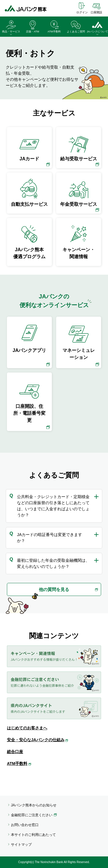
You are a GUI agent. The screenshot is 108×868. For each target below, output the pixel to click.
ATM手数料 (17, 764)
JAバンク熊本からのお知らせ (34, 805)
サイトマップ (21, 845)
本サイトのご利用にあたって (33, 835)
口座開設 (96, 12)
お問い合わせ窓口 (25, 825)
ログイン (82, 12)
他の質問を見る (54, 589)
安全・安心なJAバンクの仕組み (36, 740)
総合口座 (15, 752)
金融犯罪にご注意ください (32, 815)
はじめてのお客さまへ (27, 728)
